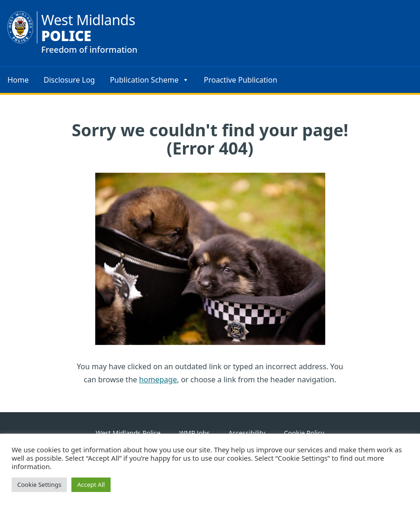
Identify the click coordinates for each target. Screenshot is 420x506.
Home (18, 80)
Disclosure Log (70, 80)
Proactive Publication (241, 80)
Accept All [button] (91, 485)
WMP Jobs (194, 433)
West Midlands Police (128, 433)
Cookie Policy (304, 433)
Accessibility (247, 433)
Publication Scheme (149, 80)
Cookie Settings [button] (39, 485)
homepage (158, 379)
